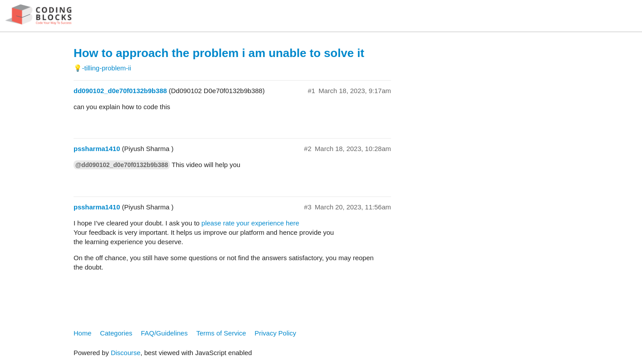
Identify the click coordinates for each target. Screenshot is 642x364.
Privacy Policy (275, 333)
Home (82, 333)
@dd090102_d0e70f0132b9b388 (122, 165)
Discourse (126, 353)
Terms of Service (221, 333)
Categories (116, 333)
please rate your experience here (250, 223)
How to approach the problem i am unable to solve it (219, 53)
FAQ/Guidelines (164, 333)
